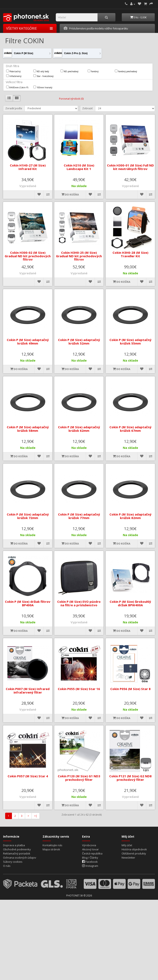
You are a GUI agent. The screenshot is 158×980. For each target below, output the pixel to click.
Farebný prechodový (126, 71)
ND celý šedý (41, 71)
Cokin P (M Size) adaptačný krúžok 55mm (130, 342)
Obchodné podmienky (17, 849)
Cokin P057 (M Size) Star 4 (28, 776)
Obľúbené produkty (134, 853)
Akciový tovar (90, 849)
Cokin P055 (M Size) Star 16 (79, 689)
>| (36, 816)
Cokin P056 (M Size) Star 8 (130, 689)
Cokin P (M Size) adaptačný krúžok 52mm (79, 342)
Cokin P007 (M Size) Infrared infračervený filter (28, 691)
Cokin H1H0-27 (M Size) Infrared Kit (28, 167)
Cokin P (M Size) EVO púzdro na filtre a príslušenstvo (79, 603)
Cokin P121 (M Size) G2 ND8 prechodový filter (130, 778)
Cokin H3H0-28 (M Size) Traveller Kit (130, 254)
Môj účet (127, 845)
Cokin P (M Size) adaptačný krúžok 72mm (28, 516)
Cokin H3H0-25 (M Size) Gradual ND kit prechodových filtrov (79, 256)
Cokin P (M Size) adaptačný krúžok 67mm (130, 429)
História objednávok (134, 849)
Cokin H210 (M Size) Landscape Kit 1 (79, 167)
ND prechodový (69, 71)
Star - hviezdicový (43, 76)
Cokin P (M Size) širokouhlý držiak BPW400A (130, 603)
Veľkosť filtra (14, 82)
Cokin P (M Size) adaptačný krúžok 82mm (130, 516)
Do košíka (70, 194)
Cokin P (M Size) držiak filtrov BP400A (28, 603)
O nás (7, 866)
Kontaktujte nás (52, 845)
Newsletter (128, 858)
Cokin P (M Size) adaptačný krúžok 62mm (79, 429)
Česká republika (92, 853)
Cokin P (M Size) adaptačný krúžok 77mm (79, 516)
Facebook (90, 862)
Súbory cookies (13, 862)
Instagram (90, 866)
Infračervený (14, 76)
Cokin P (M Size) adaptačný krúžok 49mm (28, 342)
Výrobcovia (89, 845)
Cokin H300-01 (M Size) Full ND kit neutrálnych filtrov (130, 167)
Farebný (93, 71)
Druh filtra (12, 66)
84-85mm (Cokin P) (17, 87)
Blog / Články (90, 858)
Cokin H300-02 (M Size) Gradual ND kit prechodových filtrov (28, 256)
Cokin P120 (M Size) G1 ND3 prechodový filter (79, 778)
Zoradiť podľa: (14, 108)
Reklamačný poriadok (17, 853)
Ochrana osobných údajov (20, 858)
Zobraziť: (88, 108)
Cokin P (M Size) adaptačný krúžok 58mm (28, 429)
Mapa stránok (51, 849)
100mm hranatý (43, 87)
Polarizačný (13, 71)
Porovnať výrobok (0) (71, 99)
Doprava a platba (14, 845)
